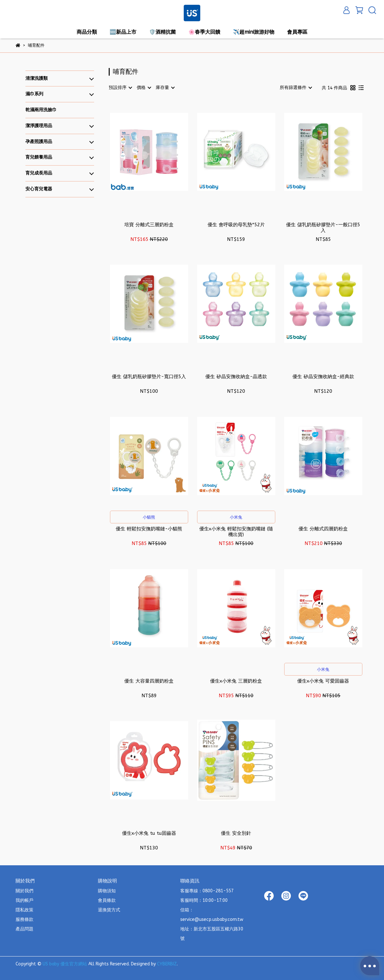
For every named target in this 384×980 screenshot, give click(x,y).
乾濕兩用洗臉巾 (41, 110)
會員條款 (107, 900)
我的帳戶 (24, 900)
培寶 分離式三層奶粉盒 (149, 225)
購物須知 (107, 891)
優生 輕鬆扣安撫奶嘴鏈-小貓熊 (149, 529)
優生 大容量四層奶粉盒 (149, 681)
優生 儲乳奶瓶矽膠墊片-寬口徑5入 (149, 377)
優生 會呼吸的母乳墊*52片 (236, 225)
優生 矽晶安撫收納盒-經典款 (323, 377)
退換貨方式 (109, 910)
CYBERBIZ (167, 964)
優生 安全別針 (236, 833)
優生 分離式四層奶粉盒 (323, 529)
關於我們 (24, 891)
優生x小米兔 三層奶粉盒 (236, 681)
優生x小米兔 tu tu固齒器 (149, 833)
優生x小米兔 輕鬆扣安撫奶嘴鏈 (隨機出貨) (236, 532)
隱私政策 (24, 910)
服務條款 (24, 919)
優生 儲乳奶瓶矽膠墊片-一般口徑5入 (323, 228)
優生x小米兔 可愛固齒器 (323, 681)
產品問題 (24, 929)
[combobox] (120, 88)
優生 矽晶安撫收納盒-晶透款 (236, 377)
